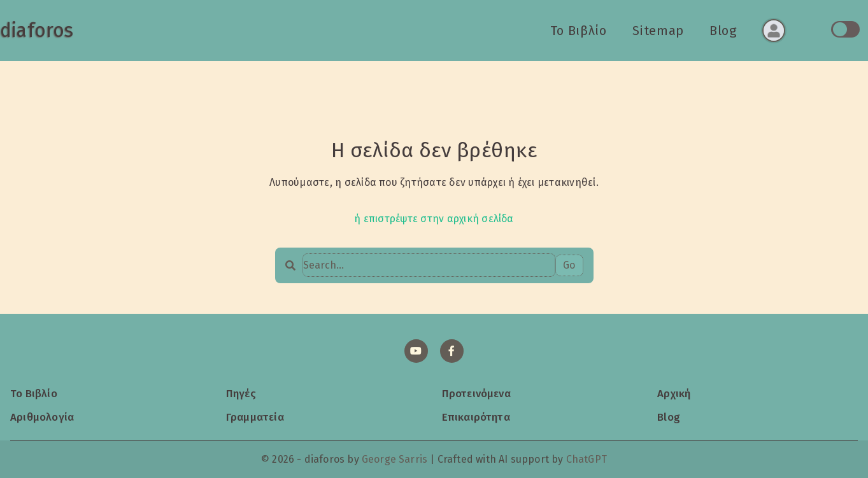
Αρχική (674, 393)
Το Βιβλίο (579, 31)
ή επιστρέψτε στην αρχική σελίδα (434, 219)
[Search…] (429, 265)
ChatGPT (587, 459)
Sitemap (658, 31)
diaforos (37, 31)
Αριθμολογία (42, 417)
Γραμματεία (255, 417)
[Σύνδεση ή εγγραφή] (774, 31)
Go (569, 265)
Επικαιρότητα (476, 417)
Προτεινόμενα (476, 393)
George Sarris (395, 459)
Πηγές (241, 393)
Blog (723, 31)
